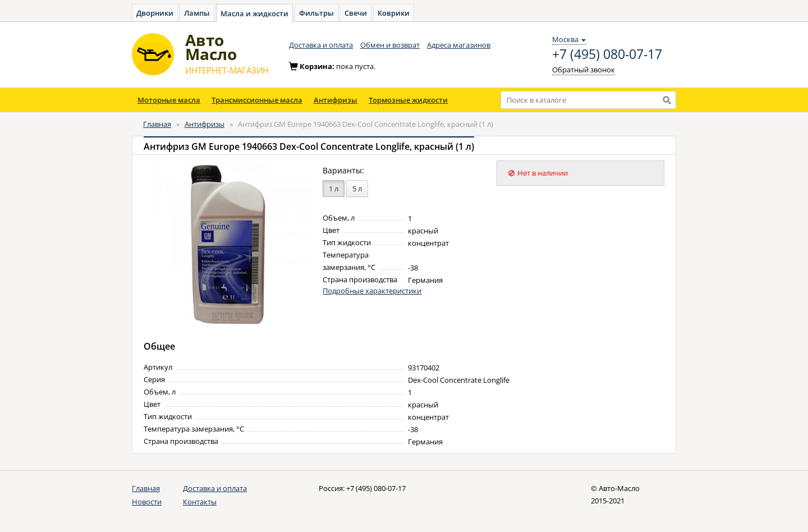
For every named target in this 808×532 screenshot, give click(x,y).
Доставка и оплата (321, 45)
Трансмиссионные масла (257, 100)
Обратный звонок (584, 70)
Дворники (155, 13)
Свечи (356, 13)
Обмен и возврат (390, 45)
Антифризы (336, 100)
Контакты (200, 502)
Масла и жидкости (254, 13)
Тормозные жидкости (408, 100)
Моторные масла (169, 100)
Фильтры (316, 13)
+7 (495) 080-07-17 (607, 54)
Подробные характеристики (372, 291)
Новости (147, 502)
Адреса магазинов (459, 45)
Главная (157, 124)
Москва (569, 39)
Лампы (197, 13)
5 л (357, 189)
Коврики (394, 13)
